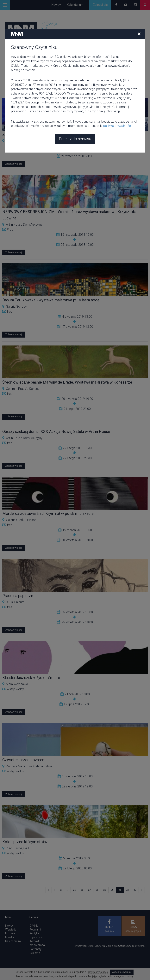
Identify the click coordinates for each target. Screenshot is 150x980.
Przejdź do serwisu (75, 111)
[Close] (139, 6)
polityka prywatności (117, 98)
